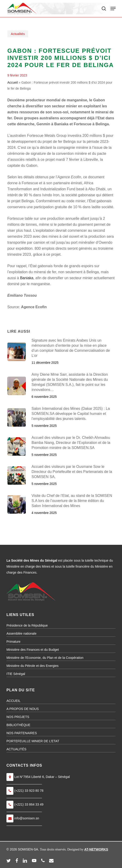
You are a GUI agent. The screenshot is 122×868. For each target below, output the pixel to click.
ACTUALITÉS (16, 749)
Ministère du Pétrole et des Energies (33, 666)
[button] (113, 9)
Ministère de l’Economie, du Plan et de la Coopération (45, 658)
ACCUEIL (13, 701)
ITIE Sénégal (16, 674)
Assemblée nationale (21, 633)
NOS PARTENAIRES (22, 733)
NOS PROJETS (18, 717)
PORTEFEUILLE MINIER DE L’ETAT (33, 741)
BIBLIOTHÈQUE (18, 725)
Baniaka (27, 278)
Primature (13, 642)
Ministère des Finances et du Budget (33, 650)
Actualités (18, 34)
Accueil (13, 82)
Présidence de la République (27, 625)
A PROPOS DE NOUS (23, 709)
